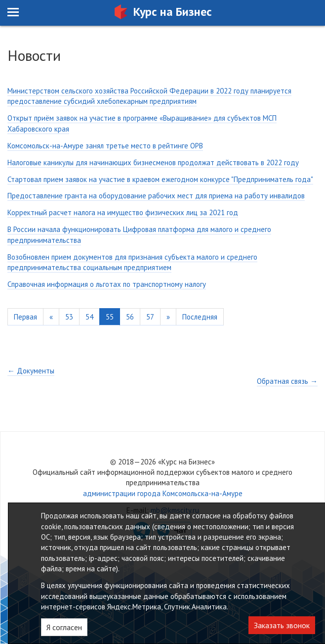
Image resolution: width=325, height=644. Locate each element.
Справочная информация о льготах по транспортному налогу (107, 284)
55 (110, 317)
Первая (25, 317)
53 (69, 317)
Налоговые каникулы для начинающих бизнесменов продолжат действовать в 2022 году (153, 162)
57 (150, 317)
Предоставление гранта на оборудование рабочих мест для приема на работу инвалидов (156, 196)
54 (89, 317)
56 (130, 317)
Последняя (200, 317)
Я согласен (64, 627)
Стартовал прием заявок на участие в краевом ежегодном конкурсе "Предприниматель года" (160, 179)
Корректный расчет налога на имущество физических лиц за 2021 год (123, 212)
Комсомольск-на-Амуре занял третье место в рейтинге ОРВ (105, 146)
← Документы (31, 371)
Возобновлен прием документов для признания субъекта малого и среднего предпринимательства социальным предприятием (132, 262)
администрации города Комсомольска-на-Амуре (163, 493)
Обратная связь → (287, 381)
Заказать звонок (282, 625)
